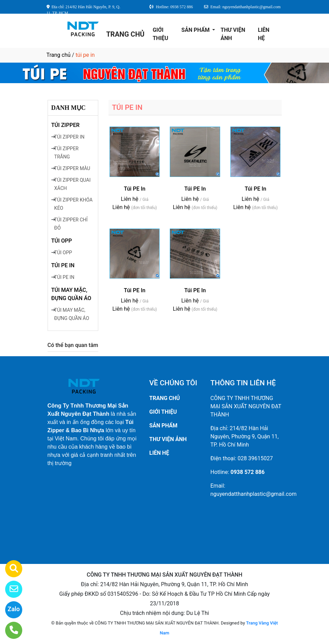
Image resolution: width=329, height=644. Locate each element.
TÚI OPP (62, 241)
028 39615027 (255, 458)
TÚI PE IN (63, 265)
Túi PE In (135, 189)
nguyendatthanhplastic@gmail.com (254, 494)
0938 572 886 (248, 472)
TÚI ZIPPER (66, 125)
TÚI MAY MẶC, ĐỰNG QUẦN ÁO (71, 294)
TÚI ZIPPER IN (69, 137)
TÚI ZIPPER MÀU (72, 168)
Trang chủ (59, 55)
